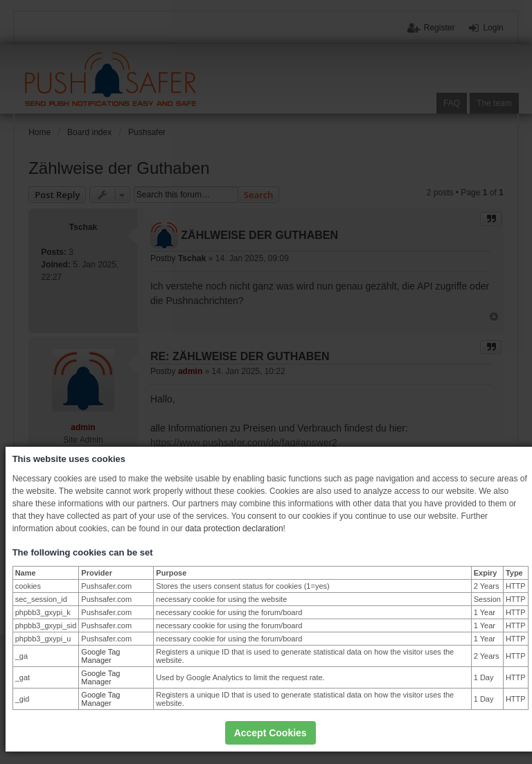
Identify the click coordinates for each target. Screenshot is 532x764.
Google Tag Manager (100, 656)
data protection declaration (234, 528)
